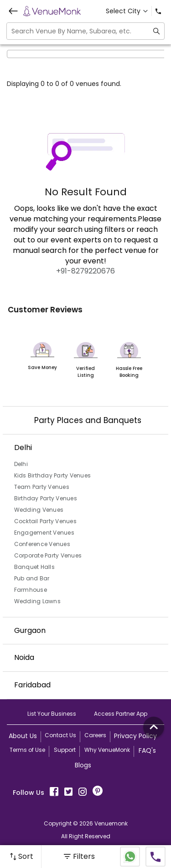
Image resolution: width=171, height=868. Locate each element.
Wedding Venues (39, 510)
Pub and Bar (32, 578)
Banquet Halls (34, 567)
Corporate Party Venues (48, 555)
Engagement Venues (44, 533)
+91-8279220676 (85, 271)
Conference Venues (42, 544)
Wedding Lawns (37, 601)
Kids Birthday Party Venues (53, 475)
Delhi (21, 464)
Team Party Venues (42, 487)
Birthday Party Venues (46, 498)
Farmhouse (31, 590)
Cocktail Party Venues (45, 521)
